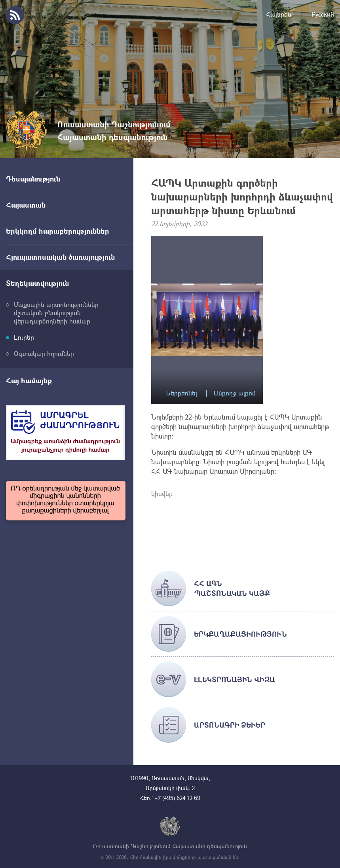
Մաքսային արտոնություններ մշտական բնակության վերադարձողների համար (56, 313)
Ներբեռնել (181, 393)
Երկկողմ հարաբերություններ (58, 231)
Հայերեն (279, 14)
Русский (323, 14)
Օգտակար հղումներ (44, 353)
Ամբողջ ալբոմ (235, 393)
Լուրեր (24, 337)
